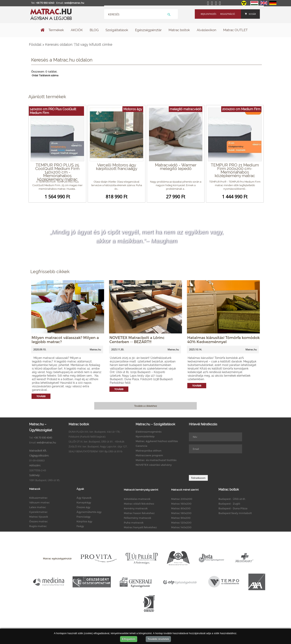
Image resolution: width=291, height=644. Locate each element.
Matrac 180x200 (181, 513)
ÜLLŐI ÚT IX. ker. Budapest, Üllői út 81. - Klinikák (97, 441)
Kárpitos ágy (84, 521)
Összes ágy (83, 507)
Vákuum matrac (39, 502)
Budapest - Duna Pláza (233, 508)
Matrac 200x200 (182, 499)
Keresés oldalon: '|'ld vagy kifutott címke (79, 44)
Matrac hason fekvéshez (139, 513)
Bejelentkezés (208, 14)
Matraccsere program (149, 455)
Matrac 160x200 (181, 504)
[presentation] (219, 464)
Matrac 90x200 (181, 518)
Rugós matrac (38, 526)
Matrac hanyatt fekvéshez (140, 527)
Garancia (141, 446)
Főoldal (35, 44)
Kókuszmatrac (38, 498)
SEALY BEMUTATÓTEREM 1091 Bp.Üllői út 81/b (96, 451)
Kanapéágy (84, 502)
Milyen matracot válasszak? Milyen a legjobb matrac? (65, 340)
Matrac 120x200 (181, 523)
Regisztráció (228, 14)
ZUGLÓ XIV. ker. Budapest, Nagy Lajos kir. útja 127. (98, 446)
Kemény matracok (136, 508)
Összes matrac (38, 521)
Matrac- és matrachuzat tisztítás (156, 460)
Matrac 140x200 (181, 527)
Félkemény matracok (138, 518)
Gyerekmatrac (38, 512)
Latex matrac (38, 507)
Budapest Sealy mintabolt (235, 513)
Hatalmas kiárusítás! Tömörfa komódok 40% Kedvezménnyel (223, 340)
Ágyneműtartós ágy (89, 512)
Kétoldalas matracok (137, 499)
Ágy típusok (84, 498)
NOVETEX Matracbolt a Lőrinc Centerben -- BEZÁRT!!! (137, 340)
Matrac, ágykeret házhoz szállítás (157, 441)
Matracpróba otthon (149, 451)
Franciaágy (83, 517)
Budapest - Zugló (229, 504)
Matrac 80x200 (181, 508)
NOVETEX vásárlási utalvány (154, 465)
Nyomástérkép (145, 436)
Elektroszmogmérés (149, 432)
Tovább (41, 396)
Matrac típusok (39, 517)
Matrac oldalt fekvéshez (139, 504)
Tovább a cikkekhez (146, 406)
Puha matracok (134, 523)
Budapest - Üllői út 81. (232, 499)
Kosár (250, 14)
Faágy (80, 526)
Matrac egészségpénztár (57, 558)
